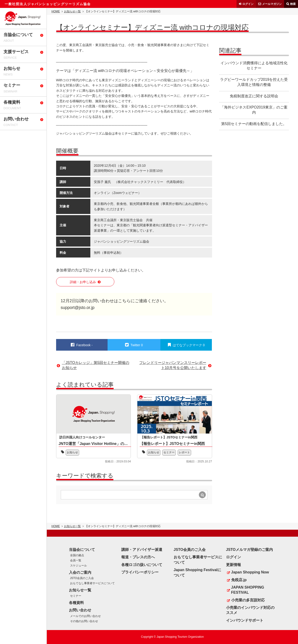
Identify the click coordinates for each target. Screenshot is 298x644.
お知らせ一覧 (72, 11)
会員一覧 (76, 560)
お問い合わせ (80, 610)
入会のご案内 (80, 572)
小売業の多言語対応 (248, 600)
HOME (56, 11)
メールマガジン (272, 4)
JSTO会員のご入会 (82, 578)
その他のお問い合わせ (84, 621)
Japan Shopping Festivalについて (197, 572)
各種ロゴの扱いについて (142, 565)
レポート (184, 452)
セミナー (169, 452)
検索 (293, 4)
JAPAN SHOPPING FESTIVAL (248, 590)
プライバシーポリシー (140, 572)
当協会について (82, 550)
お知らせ (72, 452)
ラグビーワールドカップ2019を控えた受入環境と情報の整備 (254, 82)
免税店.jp (239, 580)
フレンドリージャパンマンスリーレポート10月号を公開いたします (173, 365)
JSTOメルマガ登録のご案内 (250, 550)
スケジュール (78, 566)
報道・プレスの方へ (138, 557)
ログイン (248, 4)
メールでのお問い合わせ (85, 616)
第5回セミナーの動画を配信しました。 (254, 124)
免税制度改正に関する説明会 (254, 96)
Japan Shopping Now (250, 572)
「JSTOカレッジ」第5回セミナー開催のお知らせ (96, 365)
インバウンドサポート (245, 620)
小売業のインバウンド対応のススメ (250, 610)
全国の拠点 (77, 555)
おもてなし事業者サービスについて (92, 583)
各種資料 (76, 603)
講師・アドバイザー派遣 (142, 550)
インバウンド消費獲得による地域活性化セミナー (254, 66)
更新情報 (234, 565)
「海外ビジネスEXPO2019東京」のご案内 (254, 110)
